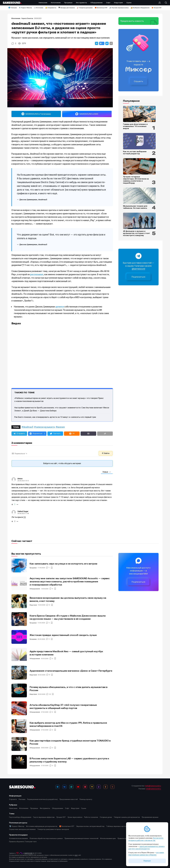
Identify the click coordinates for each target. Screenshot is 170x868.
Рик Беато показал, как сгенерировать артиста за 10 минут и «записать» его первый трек (55, 417)
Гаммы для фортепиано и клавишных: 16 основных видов (135, 126)
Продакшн (33, 568)
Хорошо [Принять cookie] (147, 861)
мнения (61, 427)
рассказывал (37, 274)
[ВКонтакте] (64, 787)
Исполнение (16, 18)
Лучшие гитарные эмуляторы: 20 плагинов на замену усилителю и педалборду (136, 180)
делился (60, 307)
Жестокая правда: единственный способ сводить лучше (63, 635)
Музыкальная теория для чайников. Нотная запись (135, 207)
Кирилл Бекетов (27, 18)
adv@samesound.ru (153, 789)
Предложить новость (132, 21)
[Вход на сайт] (160, 3)
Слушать (138, 81)
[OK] (106, 787)
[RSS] (112, 787)
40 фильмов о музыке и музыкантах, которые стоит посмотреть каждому (136, 233)
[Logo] (12, 3)
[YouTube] (78, 787)
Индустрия (33, 605)
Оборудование (35, 589)
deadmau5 (28, 427)
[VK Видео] (85, 787)
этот (76, 855)
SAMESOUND (28, 853)
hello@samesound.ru (153, 786)
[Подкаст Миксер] (99, 787)
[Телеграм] (58, 787)
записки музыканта (45, 427)
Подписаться (138, 277)
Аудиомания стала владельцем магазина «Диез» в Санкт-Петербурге (71, 671)
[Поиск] (165, 3)
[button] (97, 43)
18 (50, 694)
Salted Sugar (23, 511)
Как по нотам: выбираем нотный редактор (135, 153)
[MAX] (71, 787)
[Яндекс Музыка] (92, 787)
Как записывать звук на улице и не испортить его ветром (63, 564)
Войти (106, 453)
